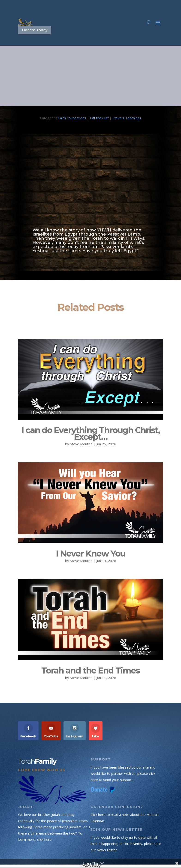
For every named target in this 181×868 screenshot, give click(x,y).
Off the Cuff (99, 118)
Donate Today (35, 30)
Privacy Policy (90, 866)
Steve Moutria (81, 444)
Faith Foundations (72, 118)
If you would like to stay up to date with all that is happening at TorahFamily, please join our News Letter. (126, 844)
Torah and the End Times (90, 670)
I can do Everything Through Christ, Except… (91, 433)
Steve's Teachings (127, 118)
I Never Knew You (90, 554)
